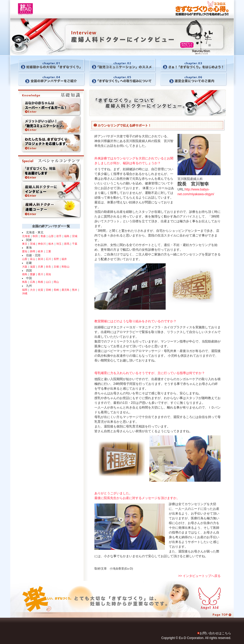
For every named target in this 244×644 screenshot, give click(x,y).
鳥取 (25, 282)
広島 (33, 282)
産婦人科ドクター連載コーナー (51, 211)
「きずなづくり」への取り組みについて (122, 79)
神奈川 (42, 244)
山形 (51, 236)
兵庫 (40, 267)
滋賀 (33, 267)
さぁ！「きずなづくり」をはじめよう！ (197, 64)
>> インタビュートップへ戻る (199, 576)
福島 (67, 236)
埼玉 (59, 244)
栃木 (51, 244)
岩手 (59, 236)
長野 (56, 259)
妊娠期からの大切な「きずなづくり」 (47, 64)
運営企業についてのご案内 (197, 79)
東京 (25, 244)
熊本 (75, 290)
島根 (40, 282)
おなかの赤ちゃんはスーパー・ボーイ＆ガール (51, 103)
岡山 (56, 282)
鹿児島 (65, 290)
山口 (48, 282)
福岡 (25, 290)
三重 (48, 251)
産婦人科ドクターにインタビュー (51, 191)
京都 (56, 267)
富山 (33, 259)
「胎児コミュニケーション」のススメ (122, 64)
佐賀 (40, 290)
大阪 (25, 267)
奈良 (48, 267)
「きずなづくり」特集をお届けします (51, 169)
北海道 (26, 236)
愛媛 (33, 274)
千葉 (75, 244)
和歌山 (65, 267)
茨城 (33, 244)
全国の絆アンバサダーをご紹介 (47, 79)
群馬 (67, 244)
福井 (64, 259)
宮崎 (48, 290)
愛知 (25, 251)
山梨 (25, 259)
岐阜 (40, 251)
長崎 (56, 290)
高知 (48, 274)
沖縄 (25, 293)
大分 (33, 290)
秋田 (35, 236)
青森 (43, 236)
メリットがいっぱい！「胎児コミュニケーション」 (51, 125)
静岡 (33, 251)
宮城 (75, 236)
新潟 (40, 259)
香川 (40, 274)
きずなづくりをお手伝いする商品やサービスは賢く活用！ (51, 145)
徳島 (25, 274)
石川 (48, 259)
